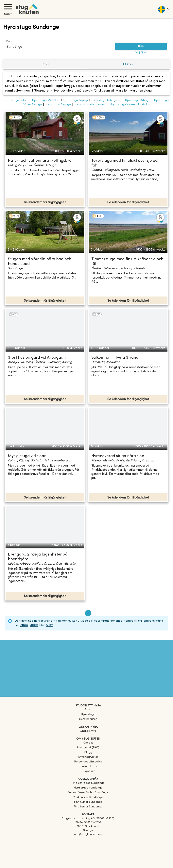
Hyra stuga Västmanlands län (131, 105)
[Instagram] (88, 846)
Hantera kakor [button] (88, 767)
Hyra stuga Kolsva (16, 100)
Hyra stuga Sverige (58, 105)
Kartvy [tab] (128, 64)
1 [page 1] (88, 613)
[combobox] (56, 47)
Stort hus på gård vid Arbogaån (37, 358)
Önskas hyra (88, 731)
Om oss (88, 743)
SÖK (141, 46)
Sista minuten (88, 719)
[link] (88, 783)
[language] (164, 9)
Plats (9, 41)
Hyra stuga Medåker (46, 100)
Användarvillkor (88, 757)
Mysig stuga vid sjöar (27, 456)
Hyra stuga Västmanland (91, 105)
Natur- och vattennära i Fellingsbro (40, 161)
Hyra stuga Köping (76, 100)
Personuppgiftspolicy (88, 762)
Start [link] (88, 710)
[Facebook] (88, 840)
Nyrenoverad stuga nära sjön (118, 456)
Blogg (88, 752)
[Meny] (8, 7)
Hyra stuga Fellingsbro (106, 100)
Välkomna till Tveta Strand (115, 358)
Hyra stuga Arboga (138, 100)
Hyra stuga (88, 714)
